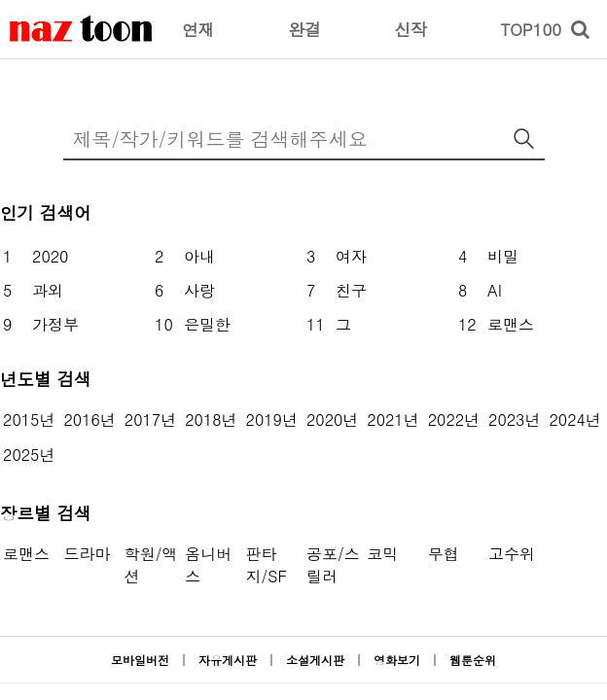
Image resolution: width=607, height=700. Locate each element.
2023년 (514, 420)
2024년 (574, 420)
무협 (444, 554)
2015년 (29, 420)
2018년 (211, 420)
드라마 (87, 554)
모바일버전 (140, 660)
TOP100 (531, 29)
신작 (411, 29)
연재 (198, 29)
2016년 (89, 420)
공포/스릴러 (333, 565)
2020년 (332, 420)
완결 (304, 29)
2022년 (454, 420)
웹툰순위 (473, 660)
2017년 (150, 420)
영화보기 (397, 660)
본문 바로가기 (0, 0)
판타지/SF (267, 565)
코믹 (382, 554)
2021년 (393, 420)
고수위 (512, 554)
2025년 (29, 455)
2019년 (272, 420)
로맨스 (26, 554)
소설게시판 (315, 660)
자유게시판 (228, 660)
